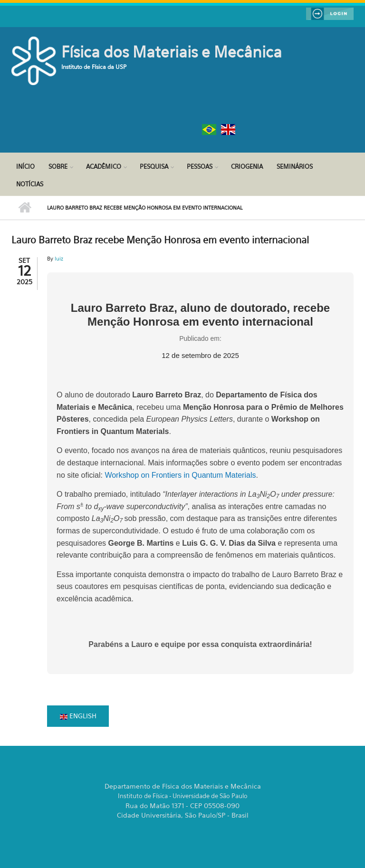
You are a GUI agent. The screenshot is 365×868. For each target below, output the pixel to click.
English (78, 716)
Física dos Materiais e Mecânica (172, 52)
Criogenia (247, 166)
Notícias (30, 184)
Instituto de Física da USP (94, 67)
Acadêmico (104, 166)
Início (25, 166)
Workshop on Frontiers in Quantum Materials (180, 475)
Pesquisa (154, 166)
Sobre (58, 166)
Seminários (295, 166)
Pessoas (200, 166)
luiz (59, 259)
